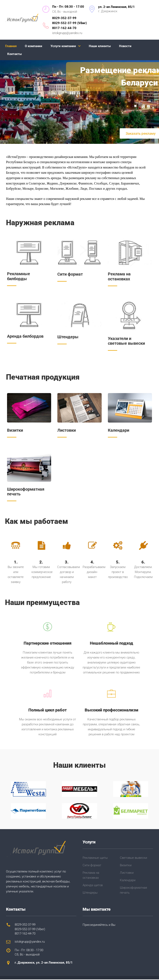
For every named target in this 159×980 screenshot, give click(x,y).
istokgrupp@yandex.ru (67, 33)
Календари (119, 431)
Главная (11, 46)
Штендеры (68, 337)
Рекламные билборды (19, 276)
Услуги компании (63, 46)
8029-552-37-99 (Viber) (69, 23)
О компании (34, 46)
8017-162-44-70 (64, 28)
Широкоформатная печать (26, 492)
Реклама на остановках (119, 277)
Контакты (14, 54)
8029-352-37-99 (64, 18)
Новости (125, 46)
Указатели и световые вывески (126, 341)
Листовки (67, 431)
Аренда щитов (93, 886)
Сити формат (70, 274)
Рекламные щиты (95, 858)
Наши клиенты (100, 46)
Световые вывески (133, 858)
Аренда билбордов (25, 336)
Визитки (15, 431)
